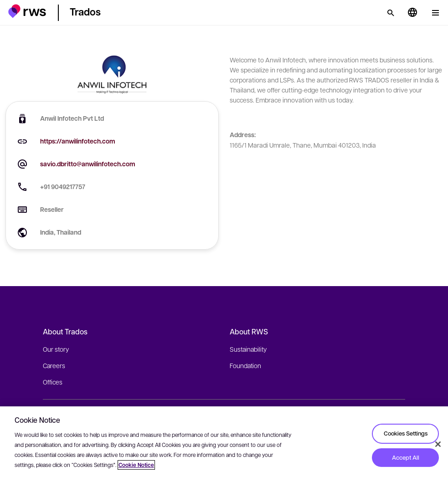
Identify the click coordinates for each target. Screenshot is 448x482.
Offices (53, 382)
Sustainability (248, 349)
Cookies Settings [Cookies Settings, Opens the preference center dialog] (406, 433)
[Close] (438, 444)
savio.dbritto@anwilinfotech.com (88, 164)
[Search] (391, 13)
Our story (56, 349)
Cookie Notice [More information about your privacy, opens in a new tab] (136, 465)
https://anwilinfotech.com (78, 141)
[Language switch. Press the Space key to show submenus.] (412, 13)
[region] (224, 444)
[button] (27, 11)
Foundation (245, 365)
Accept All (406, 457)
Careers (54, 365)
